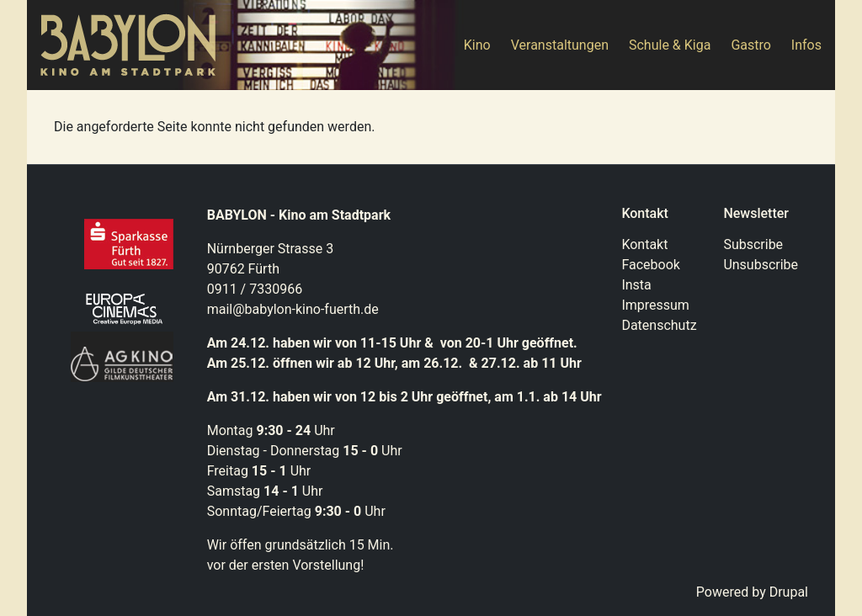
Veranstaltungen (560, 45)
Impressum (655, 305)
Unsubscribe (761, 265)
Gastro (750, 45)
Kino (477, 45)
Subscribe (753, 244)
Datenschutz (659, 325)
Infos (806, 45)
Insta (636, 285)
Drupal (789, 592)
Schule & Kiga (670, 45)
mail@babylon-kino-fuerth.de (293, 309)
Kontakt (644, 244)
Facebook (650, 265)
